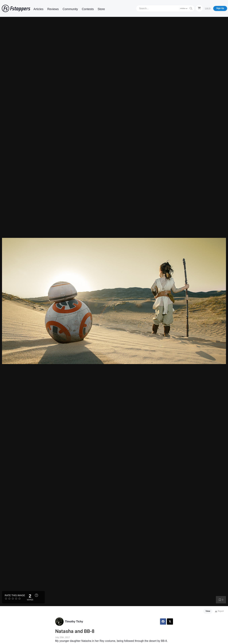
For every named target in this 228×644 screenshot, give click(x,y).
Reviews (53, 9)
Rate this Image (15, 595)
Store (101, 9)
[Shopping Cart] (199, 8)
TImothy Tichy (74, 622)
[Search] (158, 8)
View (208, 611)
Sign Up (220, 8)
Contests (88, 9)
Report (219, 611)
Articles (38, 9)
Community (70, 9)
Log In (208, 8)
